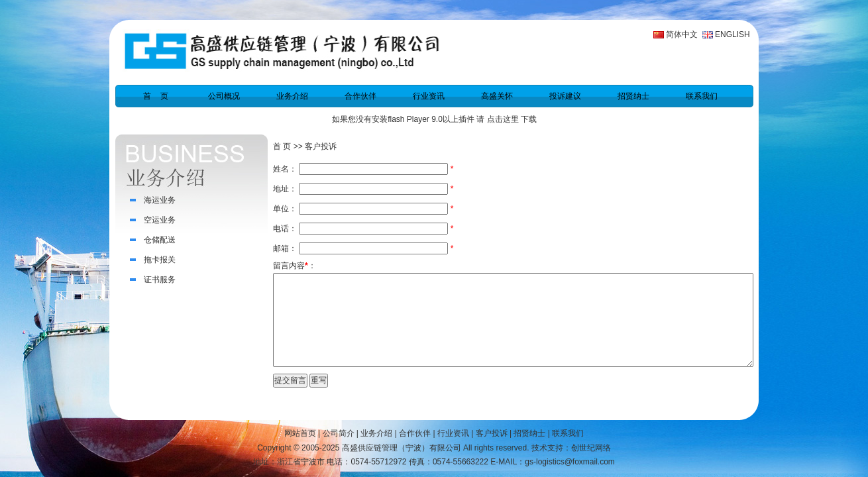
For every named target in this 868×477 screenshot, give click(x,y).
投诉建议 (565, 96)
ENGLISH (732, 34)
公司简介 (339, 433)
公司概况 (224, 96)
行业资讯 (429, 96)
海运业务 (160, 200)
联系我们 (702, 96)
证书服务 (160, 280)
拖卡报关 (160, 260)
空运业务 (160, 220)
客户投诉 (492, 433)
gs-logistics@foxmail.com (570, 462)
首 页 (155, 96)
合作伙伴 (360, 96)
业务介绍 (292, 96)
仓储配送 (160, 240)
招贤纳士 (633, 96)
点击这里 (503, 119)
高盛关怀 (497, 96)
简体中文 (682, 34)
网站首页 (300, 433)
